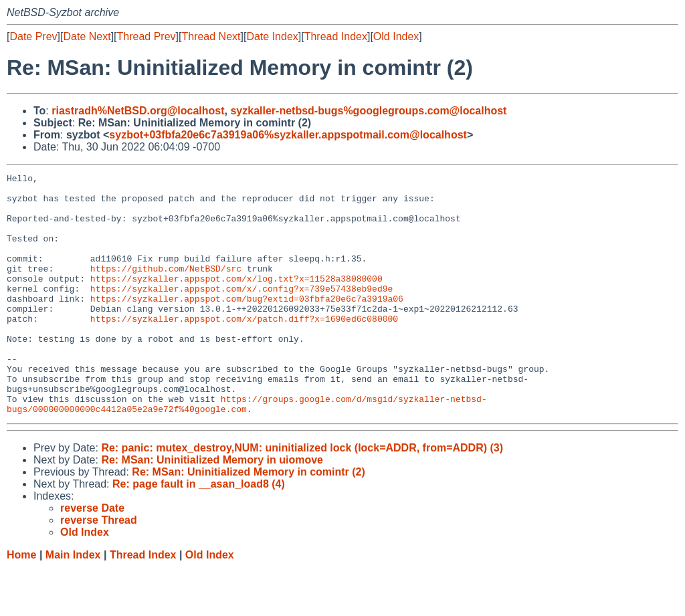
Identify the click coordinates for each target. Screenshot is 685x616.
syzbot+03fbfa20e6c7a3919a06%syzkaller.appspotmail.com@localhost (288, 135)
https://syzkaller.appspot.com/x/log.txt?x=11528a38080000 (236, 300)
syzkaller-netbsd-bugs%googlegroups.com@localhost (368, 111)
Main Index (73, 603)
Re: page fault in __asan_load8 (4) (199, 532)
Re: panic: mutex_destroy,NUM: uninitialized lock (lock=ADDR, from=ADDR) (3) (302, 496)
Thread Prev (146, 36)
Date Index (272, 36)
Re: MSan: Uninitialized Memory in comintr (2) (248, 520)
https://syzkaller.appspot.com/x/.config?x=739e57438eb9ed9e (241, 312)
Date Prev (33, 36)
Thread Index (336, 36)
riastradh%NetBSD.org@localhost (138, 111)
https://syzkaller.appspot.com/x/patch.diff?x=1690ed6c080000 (244, 348)
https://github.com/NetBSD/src (166, 288)
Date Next (87, 36)
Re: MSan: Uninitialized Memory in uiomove (212, 508)
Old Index (396, 36)
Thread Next (211, 36)
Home (21, 603)
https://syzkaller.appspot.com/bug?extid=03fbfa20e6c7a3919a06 (247, 324)
